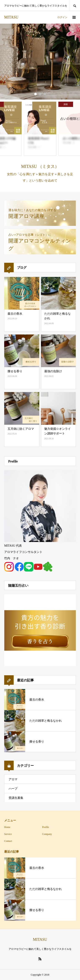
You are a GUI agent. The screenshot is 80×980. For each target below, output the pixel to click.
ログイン (62, 17)
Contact (8, 841)
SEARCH (75, 5)
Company (47, 834)
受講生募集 (16, 798)
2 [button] (40, 94)
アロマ (13, 779)
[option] (40, 62)
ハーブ (13, 789)
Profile (46, 827)
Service (8, 834)
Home (7, 827)
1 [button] (35, 94)
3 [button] (45, 94)
